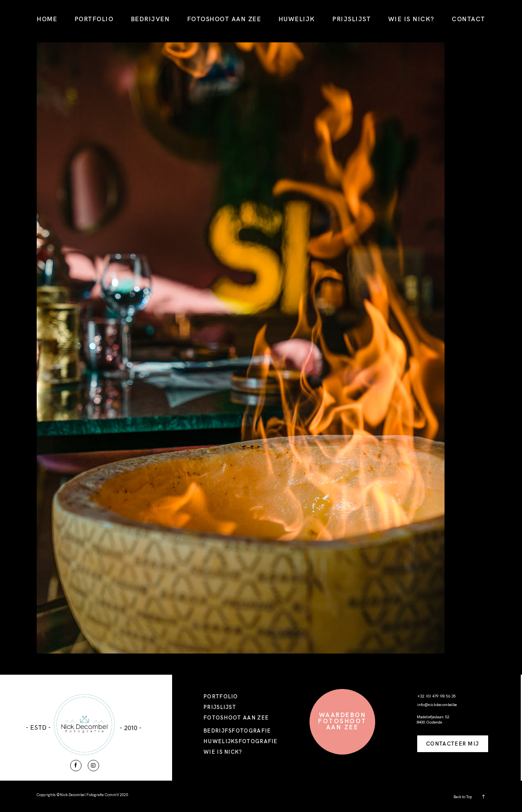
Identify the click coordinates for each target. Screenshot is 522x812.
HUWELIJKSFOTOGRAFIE (241, 741)
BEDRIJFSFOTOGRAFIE (237, 731)
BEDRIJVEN (150, 19)
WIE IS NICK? (411, 19)
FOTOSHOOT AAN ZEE (224, 19)
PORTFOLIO (94, 19)
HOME (47, 19)
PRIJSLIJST (352, 19)
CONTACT (469, 19)
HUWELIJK (297, 19)
